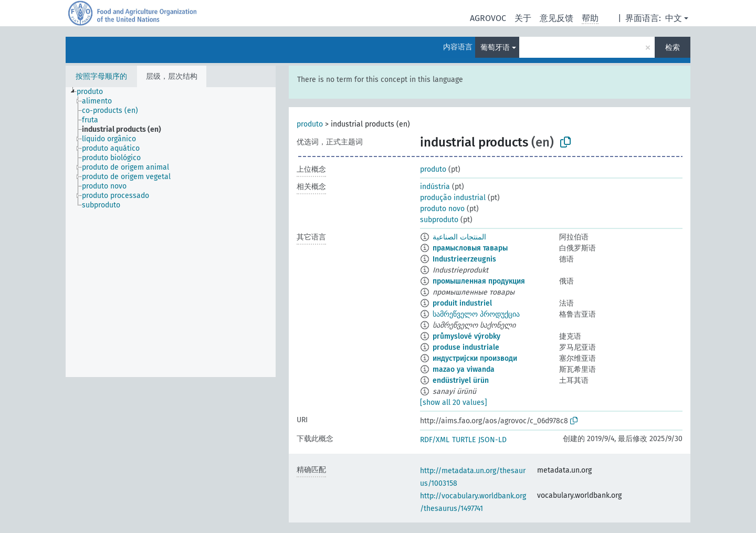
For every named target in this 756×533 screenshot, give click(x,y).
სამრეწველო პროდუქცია (476, 314)
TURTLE (464, 440)
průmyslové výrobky (466, 336)
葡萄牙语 (495, 48)
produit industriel (462, 303)
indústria (435, 187)
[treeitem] (94, 92)
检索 (673, 48)
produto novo (442, 209)
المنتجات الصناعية (459, 237)
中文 (674, 18)
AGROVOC (488, 18)
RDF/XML (435, 440)
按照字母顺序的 (101, 76)
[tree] (171, 232)
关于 (523, 18)
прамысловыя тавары (470, 248)
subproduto (439, 220)
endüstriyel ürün (461, 380)
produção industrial (453, 198)
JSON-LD (492, 440)
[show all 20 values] (454, 403)
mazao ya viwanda (464, 369)
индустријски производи (475, 358)
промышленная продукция (479, 281)
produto (310, 124)
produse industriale (466, 347)
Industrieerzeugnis (464, 259)
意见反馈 (556, 18)
